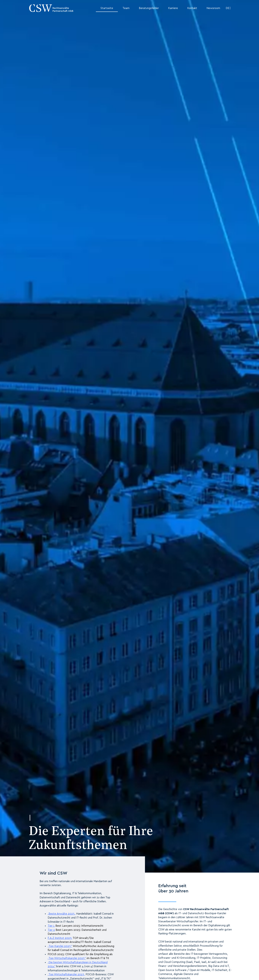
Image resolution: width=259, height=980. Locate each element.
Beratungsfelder (149, 8)
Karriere (173, 8)
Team (126, 8)
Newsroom (213, 8)
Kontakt (192, 8)
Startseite (107, 8)
